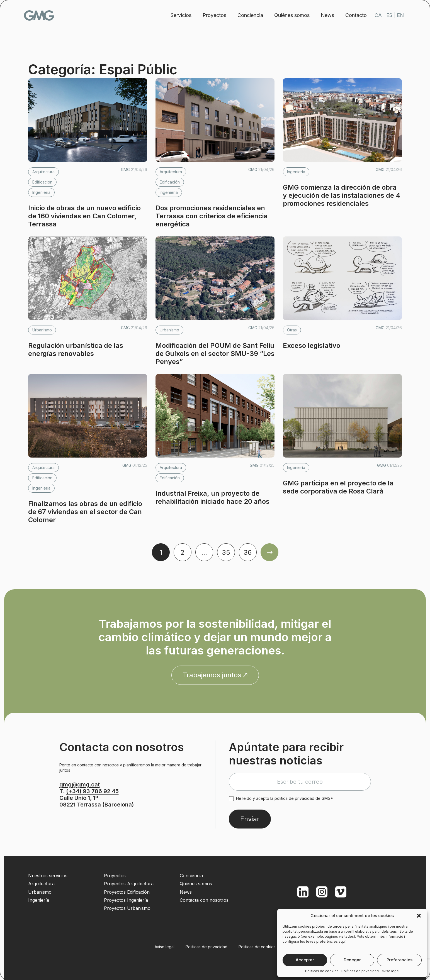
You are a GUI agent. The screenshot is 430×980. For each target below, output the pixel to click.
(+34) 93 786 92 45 (92, 791)
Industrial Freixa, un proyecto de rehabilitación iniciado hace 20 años (212, 497)
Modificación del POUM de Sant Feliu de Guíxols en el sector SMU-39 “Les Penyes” (215, 354)
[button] (419, 916)
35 (226, 552)
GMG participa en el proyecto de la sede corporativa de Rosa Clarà (338, 487)
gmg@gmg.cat (80, 785)
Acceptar (305, 960)
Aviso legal (390, 971)
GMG (43, 15)
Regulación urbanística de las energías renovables (76, 350)
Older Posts (269, 552)
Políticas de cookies (322, 971)
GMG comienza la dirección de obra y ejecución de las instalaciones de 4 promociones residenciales (342, 195)
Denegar (352, 960)
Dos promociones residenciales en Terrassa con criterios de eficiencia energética (212, 216)
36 (248, 552)
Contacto (352, 15)
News (324, 15)
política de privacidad (294, 798)
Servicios (177, 15)
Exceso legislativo (312, 345)
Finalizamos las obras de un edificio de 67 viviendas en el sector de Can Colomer (85, 512)
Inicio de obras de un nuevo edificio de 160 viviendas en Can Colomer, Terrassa (84, 216)
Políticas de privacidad (360, 971)
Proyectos (211, 15)
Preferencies (399, 960)
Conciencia (247, 15)
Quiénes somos (288, 15)
